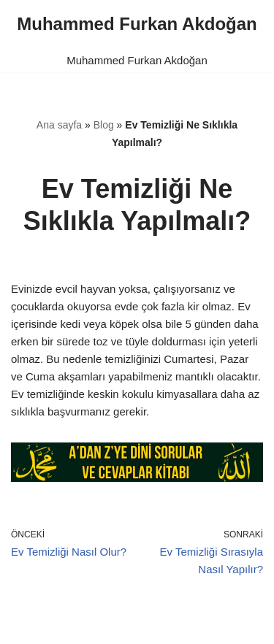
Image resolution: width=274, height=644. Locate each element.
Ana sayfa (59, 125)
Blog (104, 125)
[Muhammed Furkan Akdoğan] (137, 24)
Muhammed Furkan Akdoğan (137, 60)
